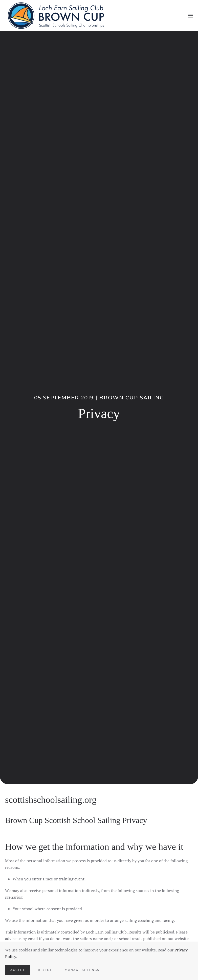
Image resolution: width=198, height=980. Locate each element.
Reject (45, 970)
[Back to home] (56, 16)
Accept (18, 970)
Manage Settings (82, 970)
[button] (190, 16)
